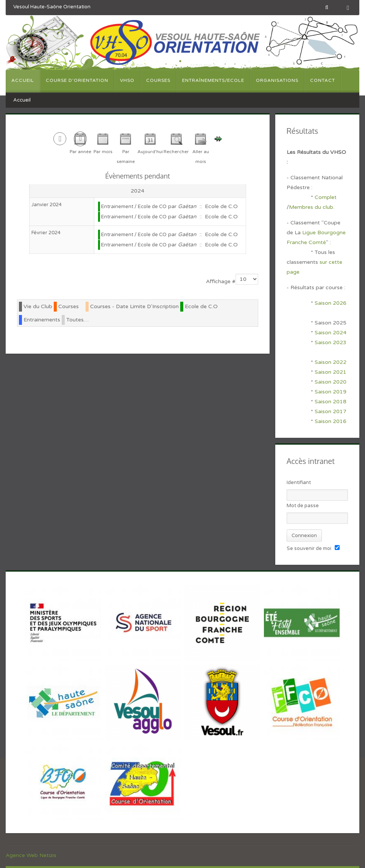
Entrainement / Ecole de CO (134, 207)
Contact (323, 80)
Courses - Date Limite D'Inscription (134, 306)
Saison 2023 (331, 342)
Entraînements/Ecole (213, 80)
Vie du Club (38, 306)
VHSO (127, 80)
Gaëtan (187, 206)
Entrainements (42, 320)
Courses (158, 80)
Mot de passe (303, 506)
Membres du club (311, 207)
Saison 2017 (331, 411)
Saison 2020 (331, 382)
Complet (326, 197)
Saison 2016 (331, 421)
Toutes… (77, 320)
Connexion (304, 536)
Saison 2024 (331, 333)
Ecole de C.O (201, 306)
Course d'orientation (77, 80)
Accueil (23, 80)
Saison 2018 (331, 402)
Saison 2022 (331, 362)
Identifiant (299, 483)
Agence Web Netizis (31, 855)
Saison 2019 (331, 392)
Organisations (277, 80)
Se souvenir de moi (309, 548)
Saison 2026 (331, 303)
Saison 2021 (331, 372)
